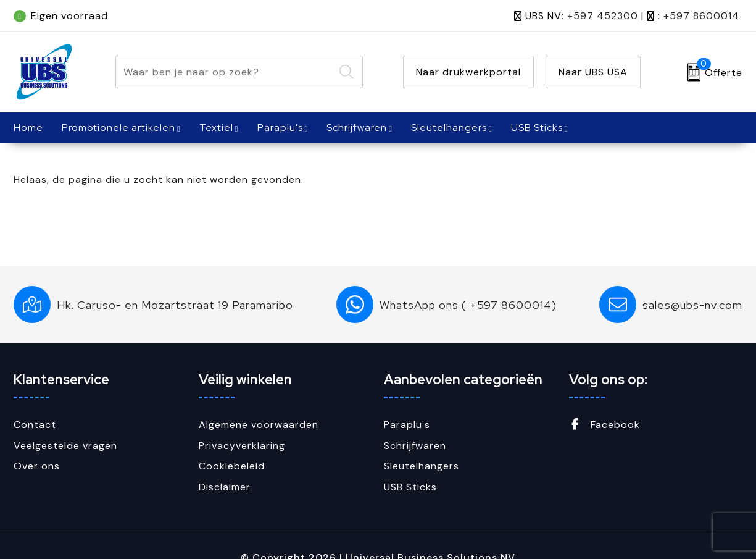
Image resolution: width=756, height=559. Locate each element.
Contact (35, 425)
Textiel (216, 128)
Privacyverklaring (242, 446)
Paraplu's (280, 128)
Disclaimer (225, 487)
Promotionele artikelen (118, 128)
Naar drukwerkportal (468, 72)
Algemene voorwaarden (259, 425)
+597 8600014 (701, 16)
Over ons (37, 466)
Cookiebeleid (232, 466)
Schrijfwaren (357, 128)
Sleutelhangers (449, 128)
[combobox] (225, 72)
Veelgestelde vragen (65, 446)
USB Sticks (537, 128)
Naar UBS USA (593, 72)
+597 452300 (603, 16)
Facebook (604, 425)
